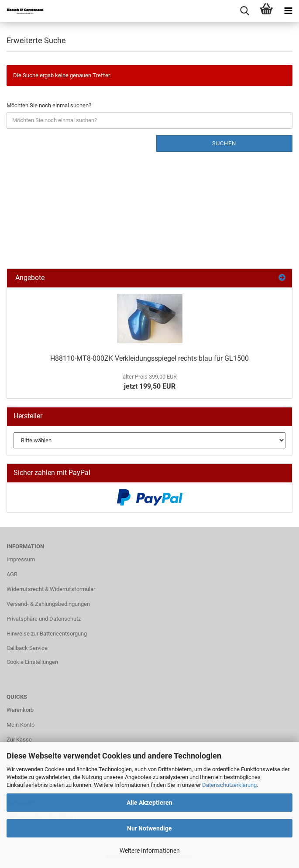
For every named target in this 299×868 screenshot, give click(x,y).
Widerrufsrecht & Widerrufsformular (51, 589)
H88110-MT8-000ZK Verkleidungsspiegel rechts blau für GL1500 (149, 358)
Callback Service (27, 648)
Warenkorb (20, 710)
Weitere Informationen (150, 851)
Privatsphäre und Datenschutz (44, 619)
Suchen (224, 143)
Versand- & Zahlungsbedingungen (48, 604)
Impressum (21, 559)
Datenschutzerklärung (229, 785)
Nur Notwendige (149, 828)
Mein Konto (21, 725)
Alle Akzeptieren (149, 803)
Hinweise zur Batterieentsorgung (47, 634)
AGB (12, 574)
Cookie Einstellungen (32, 662)
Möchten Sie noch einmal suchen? (49, 105)
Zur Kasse (19, 740)
